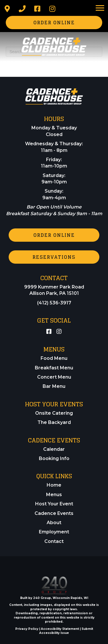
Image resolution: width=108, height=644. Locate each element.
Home (54, 485)
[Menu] (100, 8)
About (54, 523)
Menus (54, 495)
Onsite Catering (54, 413)
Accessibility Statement (60, 629)
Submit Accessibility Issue (66, 631)
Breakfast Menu (54, 368)
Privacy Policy (27, 629)
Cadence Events (54, 513)
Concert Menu (54, 377)
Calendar (54, 449)
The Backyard (54, 422)
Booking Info (54, 458)
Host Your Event (54, 504)
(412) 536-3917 (54, 303)
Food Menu (54, 358)
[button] (7, 9)
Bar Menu (54, 386)
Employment (54, 532)
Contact (54, 541)
